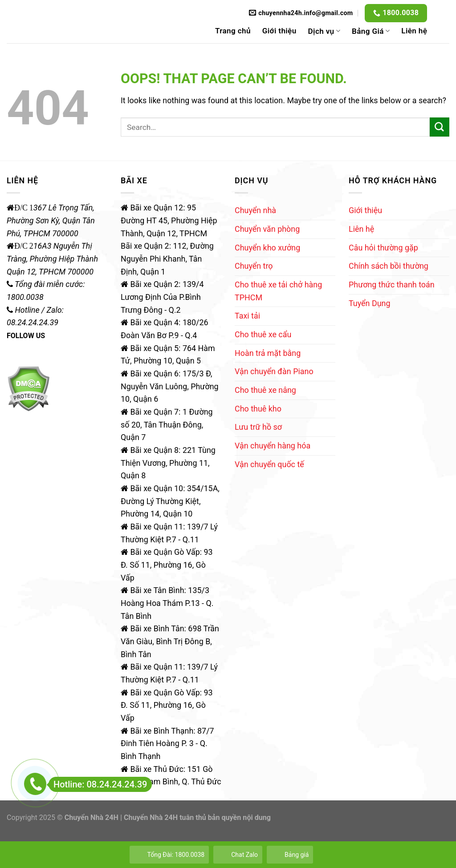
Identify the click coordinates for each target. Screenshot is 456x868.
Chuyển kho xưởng (267, 248)
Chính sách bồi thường (389, 266)
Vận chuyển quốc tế (269, 464)
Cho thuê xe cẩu (263, 334)
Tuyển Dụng (369, 303)
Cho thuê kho (258, 409)
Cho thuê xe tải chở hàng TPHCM (278, 291)
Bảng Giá (371, 31)
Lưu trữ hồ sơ (258, 427)
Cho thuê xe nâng (265, 390)
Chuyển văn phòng (267, 229)
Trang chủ (233, 31)
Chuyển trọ (254, 266)
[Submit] (440, 127)
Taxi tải (247, 316)
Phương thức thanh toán (392, 285)
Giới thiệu (279, 31)
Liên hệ (414, 31)
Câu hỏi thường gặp (383, 248)
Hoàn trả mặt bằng (268, 353)
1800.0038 (401, 13)
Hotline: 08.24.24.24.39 (98, 784)
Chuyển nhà (255, 210)
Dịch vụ (324, 31)
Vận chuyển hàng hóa (273, 446)
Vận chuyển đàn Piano (274, 371)
